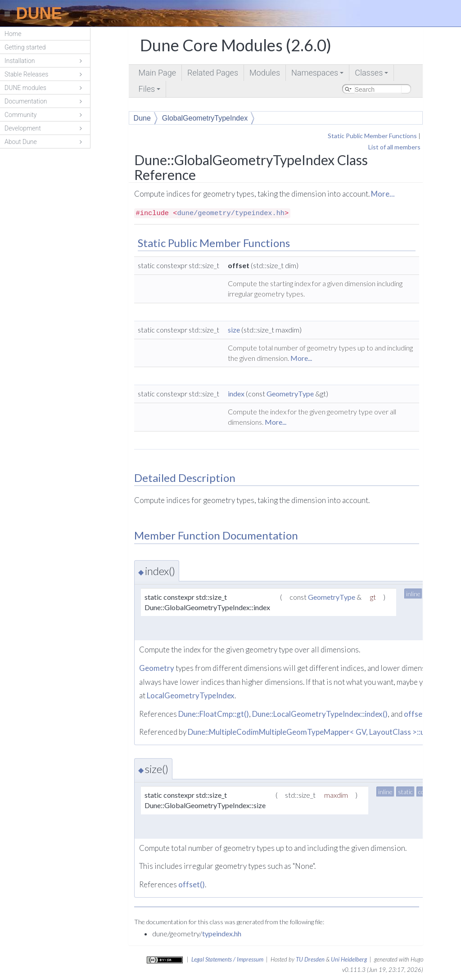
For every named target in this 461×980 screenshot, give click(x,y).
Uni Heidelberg (349, 959)
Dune (142, 118)
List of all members (394, 147)
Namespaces (318, 74)
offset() (417, 714)
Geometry (157, 668)
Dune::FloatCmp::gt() (214, 714)
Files (150, 91)
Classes (372, 74)
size (234, 330)
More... (383, 194)
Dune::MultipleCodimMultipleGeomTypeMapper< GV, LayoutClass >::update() (319, 732)
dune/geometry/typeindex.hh (231, 213)
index (236, 393)
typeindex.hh (222, 933)
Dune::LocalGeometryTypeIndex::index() (320, 714)
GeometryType (290, 393)
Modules (265, 73)
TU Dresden (310, 959)
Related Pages (213, 73)
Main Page (157, 73)
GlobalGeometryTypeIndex (205, 118)
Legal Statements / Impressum (227, 959)
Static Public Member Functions (372, 136)
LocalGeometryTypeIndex (191, 695)
